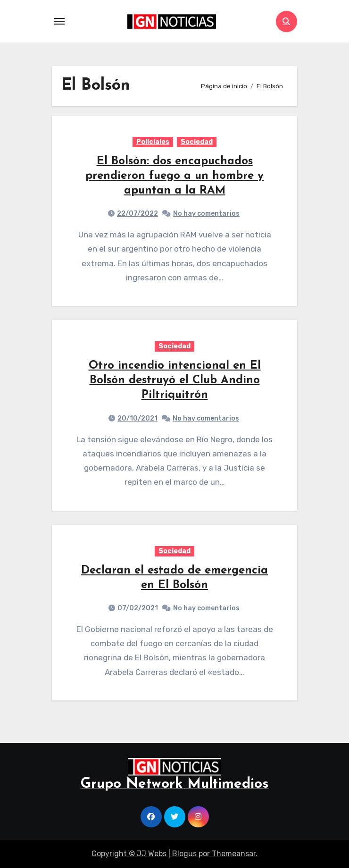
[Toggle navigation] (59, 21)
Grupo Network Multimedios (175, 784)
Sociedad (197, 142)
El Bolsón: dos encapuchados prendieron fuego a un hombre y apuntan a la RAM (174, 176)
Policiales (153, 142)
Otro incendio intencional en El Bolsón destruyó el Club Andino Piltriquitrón (175, 380)
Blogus (184, 854)
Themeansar (234, 854)
